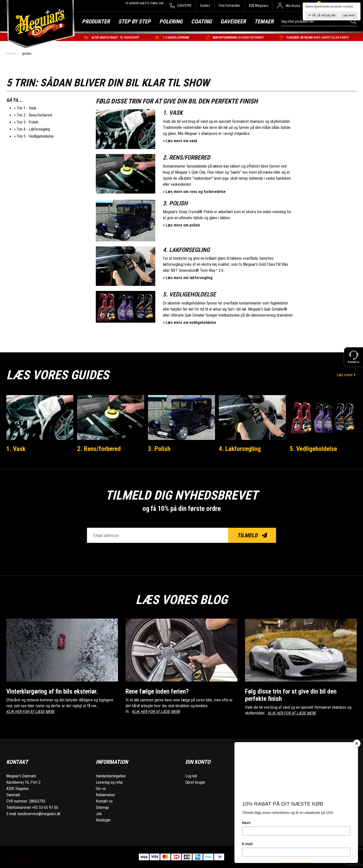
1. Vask (16, 449)
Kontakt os (104, 801)
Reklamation (105, 795)
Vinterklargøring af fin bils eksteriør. (52, 691)
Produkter (96, 22)
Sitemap (102, 807)
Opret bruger (195, 782)
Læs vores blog (181, 600)
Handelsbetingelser (111, 776)
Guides (205, 6)
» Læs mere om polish (181, 225)
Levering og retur (109, 782)
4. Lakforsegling (240, 449)
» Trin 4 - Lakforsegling (32, 129)
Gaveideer (233, 22)
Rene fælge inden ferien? (157, 691)
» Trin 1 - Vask (25, 108)
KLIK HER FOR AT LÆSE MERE (30, 712)
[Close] (357, 743)
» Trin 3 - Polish (26, 122)
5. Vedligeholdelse (313, 449)
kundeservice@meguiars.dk (39, 814)
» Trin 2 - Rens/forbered (33, 115)
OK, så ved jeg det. (324, 15)
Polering (171, 22)
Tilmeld (252, 535)
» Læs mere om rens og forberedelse (194, 192)
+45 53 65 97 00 (45, 807)
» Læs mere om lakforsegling (188, 278)
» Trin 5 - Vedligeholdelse (34, 136)
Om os (101, 789)
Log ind (191, 776)
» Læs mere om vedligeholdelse (189, 323)
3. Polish (159, 449)
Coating (201, 22)
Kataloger (103, 820)
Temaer (264, 22)
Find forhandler (230, 6)
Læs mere (347, 375)
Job (99, 814)
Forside (11, 53)
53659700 (180, 6)
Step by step (134, 22)
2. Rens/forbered (99, 449)
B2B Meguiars (259, 6)
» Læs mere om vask (180, 141)
